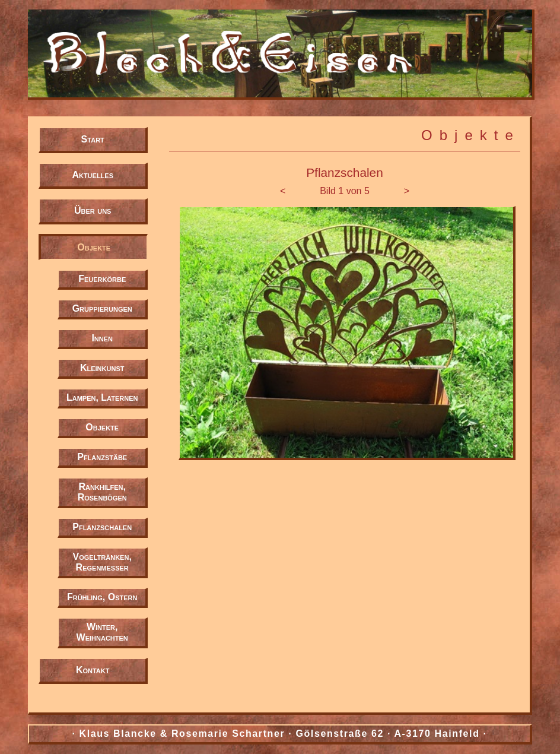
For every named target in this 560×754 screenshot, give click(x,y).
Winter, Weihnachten (102, 632)
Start (93, 139)
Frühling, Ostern (102, 597)
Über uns (93, 210)
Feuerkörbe (102, 279)
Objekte (94, 247)
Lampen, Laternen (102, 397)
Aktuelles (93, 175)
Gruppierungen (102, 308)
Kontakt (93, 670)
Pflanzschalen (102, 527)
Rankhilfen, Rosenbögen (102, 492)
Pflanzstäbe (102, 457)
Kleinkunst (102, 368)
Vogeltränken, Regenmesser (102, 562)
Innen (102, 338)
